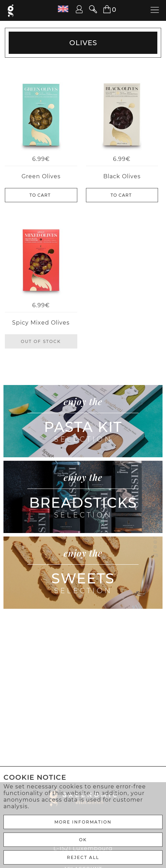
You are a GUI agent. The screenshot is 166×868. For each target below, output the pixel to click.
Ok (83, 840)
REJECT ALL (83, 857)
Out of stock (41, 341)
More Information (83, 822)
